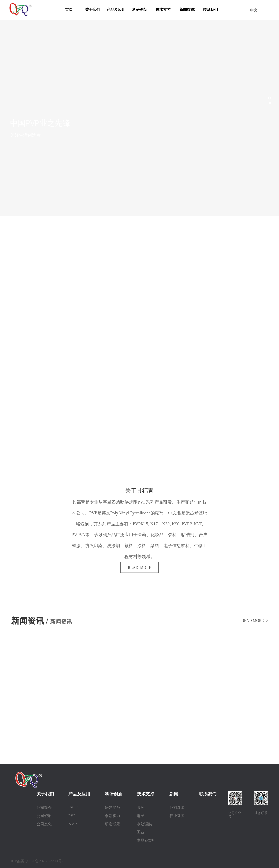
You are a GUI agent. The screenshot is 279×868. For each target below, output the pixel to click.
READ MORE (139, 568)
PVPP (73, 808)
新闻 (174, 794)
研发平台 (113, 808)
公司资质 (44, 816)
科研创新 (140, 10)
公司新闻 (177, 808)
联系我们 (210, 10)
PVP (72, 816)
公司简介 (44, 808)
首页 (69, 10)
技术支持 (163, 10)
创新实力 (113, 816)
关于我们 (93, 10)
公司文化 (44, 824)
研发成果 (113, 824)
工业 (141, 832)
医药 (141, 808)
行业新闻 (177, 816)
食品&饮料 (146, 840)
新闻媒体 (187, 10)
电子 (141, 816)
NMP (72, 824)
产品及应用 (116, 10)
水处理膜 (144, 824)
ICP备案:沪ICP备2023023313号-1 (38, 861)
